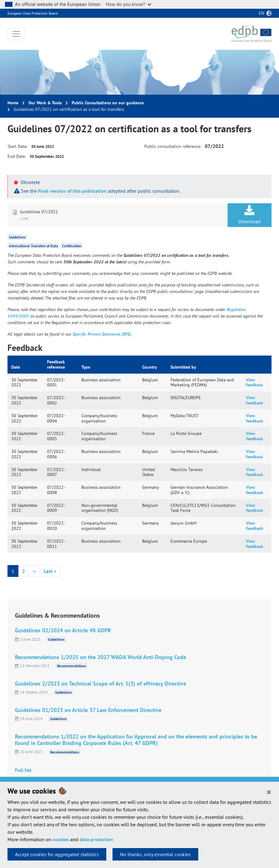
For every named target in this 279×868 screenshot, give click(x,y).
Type (86, 367)
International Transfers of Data (34, 246)
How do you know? (129, 4)
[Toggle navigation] (16, 34)
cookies (61, 839)
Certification (72, 246)
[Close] (269, 792)
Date (16, 367)
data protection (96, 839)
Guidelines (17, 237)
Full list (23, 770)
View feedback (255, 382)
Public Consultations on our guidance (108, 103)
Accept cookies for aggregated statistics (57, 854)
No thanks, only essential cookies (155, 854)
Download (250, 215)
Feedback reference (56, 364)
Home (13, 103)
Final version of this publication (72, 191)
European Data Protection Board (33, 13)
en (261, 13)
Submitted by (183, 367)
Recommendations (72, 666)
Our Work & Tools (45, 103)
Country (150, 367)
